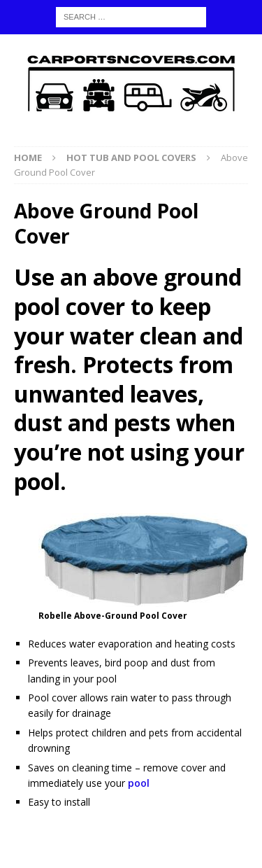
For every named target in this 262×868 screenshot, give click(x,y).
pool (139, 783)
